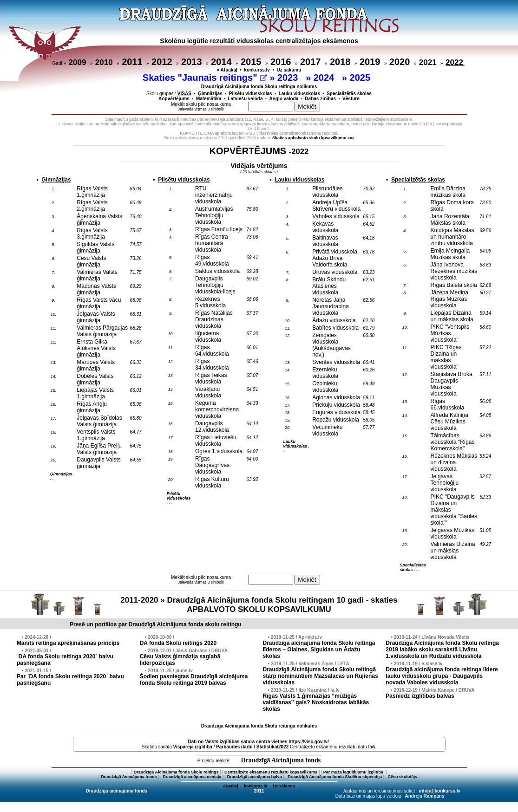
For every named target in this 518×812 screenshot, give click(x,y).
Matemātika (209, 99)
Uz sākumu (289, 70)
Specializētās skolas (349, 94)
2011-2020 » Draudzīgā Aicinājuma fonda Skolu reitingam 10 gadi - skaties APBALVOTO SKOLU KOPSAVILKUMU (259, 605)
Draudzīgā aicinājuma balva (255, 777)
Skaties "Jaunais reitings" (205, 78)
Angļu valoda (284, 99)
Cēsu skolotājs (403, 777)
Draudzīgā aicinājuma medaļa (192, 777)
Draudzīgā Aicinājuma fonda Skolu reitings (176, 772)
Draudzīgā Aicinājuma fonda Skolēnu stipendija (335, 777)
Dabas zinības (320, 99)
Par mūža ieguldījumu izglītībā (354, 772)
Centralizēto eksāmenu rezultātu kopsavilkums (271, 772)
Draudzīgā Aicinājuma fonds (281, 760)
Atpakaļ (231, 786)
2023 (289, 78)
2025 (361, 78)
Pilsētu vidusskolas (251, 94)
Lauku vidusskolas (299, 94)
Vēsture (351, 99)
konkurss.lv (257, 70)
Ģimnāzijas (210, 94)
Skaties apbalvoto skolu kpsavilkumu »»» (313, 138)
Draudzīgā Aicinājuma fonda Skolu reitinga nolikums (259, 87)
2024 (325, 78)
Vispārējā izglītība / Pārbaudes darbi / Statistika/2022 (231, 747)
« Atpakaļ (227, 70)
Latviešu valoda (245, 99)
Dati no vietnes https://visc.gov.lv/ (258, 742)
